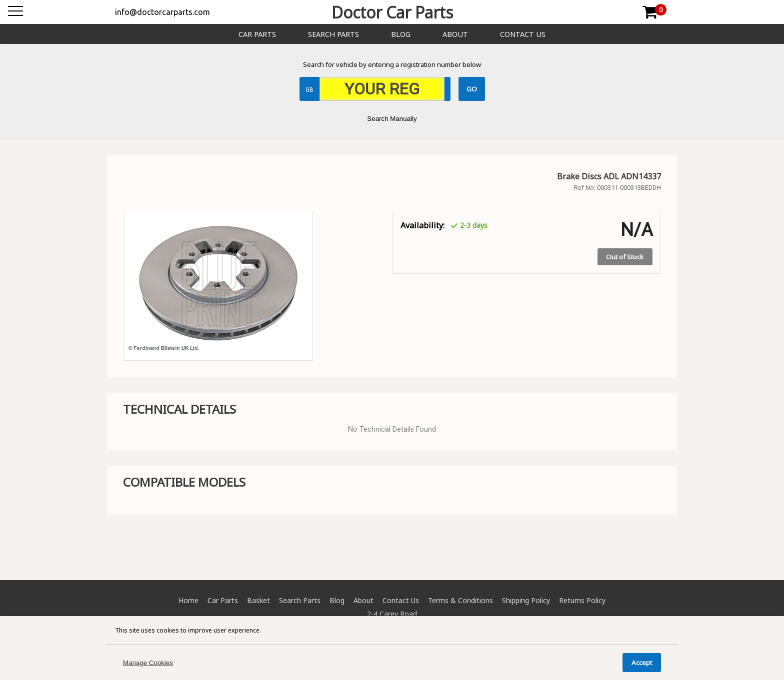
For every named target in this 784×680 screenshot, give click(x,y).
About (455, 34)
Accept (642, 663)
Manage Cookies (148, 663)
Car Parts (257, 34)
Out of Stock (625, 257)
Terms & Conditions (460, 600)
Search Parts (333, 34)
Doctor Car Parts (392, 12)
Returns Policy (582, 600)
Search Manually (392, 119)
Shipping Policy (526, 600)
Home (188, 600)
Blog (401, 34)
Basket (258, 600)
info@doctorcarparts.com (162, 12)
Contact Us (523, 34)
